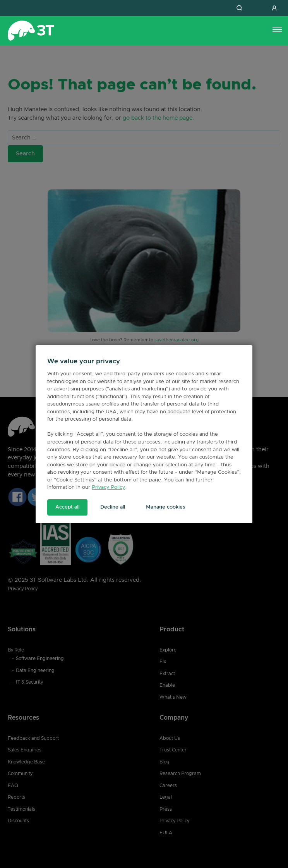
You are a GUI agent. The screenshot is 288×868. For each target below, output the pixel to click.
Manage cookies (165, 507)
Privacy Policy (108, 487)
